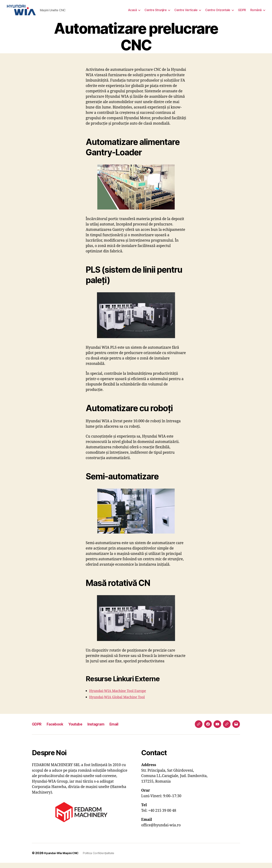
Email (124, 729)
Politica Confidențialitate (103, 858)
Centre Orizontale (218, 13)
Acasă (132, 13)
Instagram (104, 729)
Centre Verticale (186, 13)
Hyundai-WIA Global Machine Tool (119, 702)
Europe (144, 696)
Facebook (58, 729)
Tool (134, 696)
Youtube (81, 729)
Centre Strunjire (156, 13)
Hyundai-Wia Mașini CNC (63, 858)
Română (256, 13)
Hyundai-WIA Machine (110, 696)
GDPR (242, 13)
